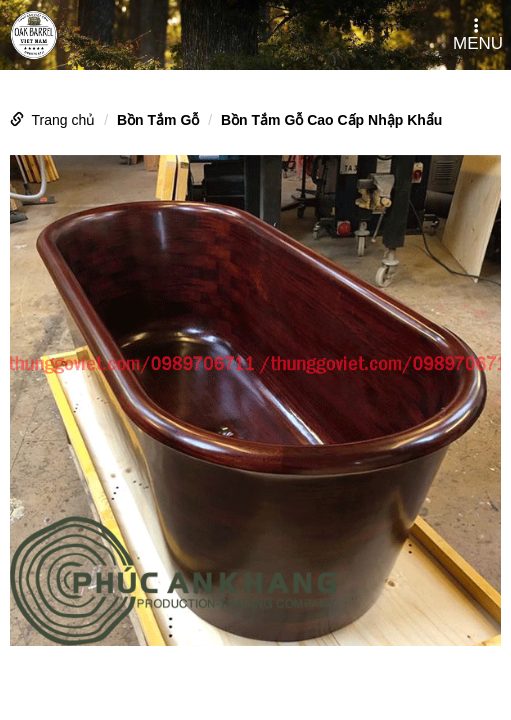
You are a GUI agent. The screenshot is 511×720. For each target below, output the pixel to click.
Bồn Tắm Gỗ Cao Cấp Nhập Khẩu (331, 120)
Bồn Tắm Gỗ (158, 120)
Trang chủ (64, 120)
